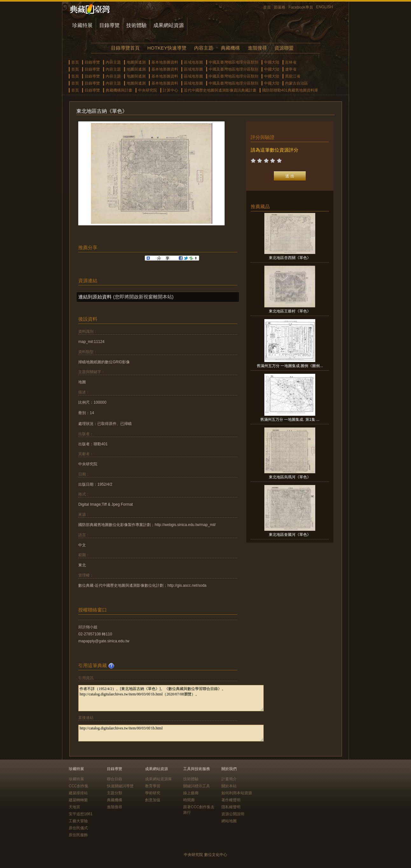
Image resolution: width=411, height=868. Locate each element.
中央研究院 (148, 90)
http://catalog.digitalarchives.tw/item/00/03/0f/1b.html (171, 733)
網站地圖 (229, 821)
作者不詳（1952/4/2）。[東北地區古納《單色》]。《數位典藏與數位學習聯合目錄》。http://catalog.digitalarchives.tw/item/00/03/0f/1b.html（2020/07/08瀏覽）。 (171, 698)
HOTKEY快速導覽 (167, 48)
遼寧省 (291, 69)
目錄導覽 (109, 25)
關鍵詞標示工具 (197, 786)
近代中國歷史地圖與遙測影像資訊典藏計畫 (220, 90)
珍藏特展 (82, 25)
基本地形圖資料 (165, 62)
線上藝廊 (191, 793)
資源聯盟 (284, 48)
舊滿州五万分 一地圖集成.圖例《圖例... (290, 366)
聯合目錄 (115, 779)
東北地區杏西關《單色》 (290, 258)
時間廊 (189, 800)
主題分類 (115, 793)
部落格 (280, 7)
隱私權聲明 (231, 807)
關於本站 (229, 786)
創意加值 (153, 800)
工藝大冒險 (78, 821)
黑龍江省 (293, 76)
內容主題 (204, 48)
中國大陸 (272, 62)
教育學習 (153, 786)
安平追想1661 (81, 814)
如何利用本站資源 (237, 793)
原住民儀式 (78, 828)
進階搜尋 (257, 48)
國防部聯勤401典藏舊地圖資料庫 (290, 90)
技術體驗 (136, 25)
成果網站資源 (169, 25)
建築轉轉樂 (78, 800)
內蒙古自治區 (296, 83)
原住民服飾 (78, 835)
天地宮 (74, 807)
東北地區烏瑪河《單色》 (290, 477)
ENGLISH (325, 7)
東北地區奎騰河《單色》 (290, 535)
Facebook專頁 (301, 7)
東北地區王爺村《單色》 (290, 311)
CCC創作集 (79, 786)
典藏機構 (230, 48)
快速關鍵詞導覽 (120, 786)
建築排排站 (78, 793)
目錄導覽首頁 (125, 48)
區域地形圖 (193, 62)
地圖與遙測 (136, 62)
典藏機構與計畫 (119, 90)
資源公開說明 (233, 814)
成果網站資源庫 (158, 779)
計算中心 (171, 90)
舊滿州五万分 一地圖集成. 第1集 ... (290, 420)
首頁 (267, 7)
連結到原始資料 (95, 297)
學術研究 (153, 793)
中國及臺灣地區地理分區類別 (233, 62)
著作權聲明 (231, 800)
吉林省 (291, 62)
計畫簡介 (229, 779)
